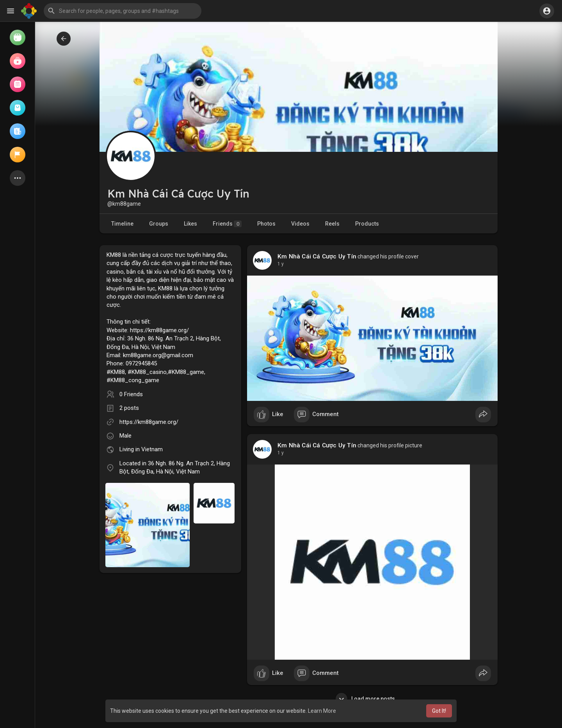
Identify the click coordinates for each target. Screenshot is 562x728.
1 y (281, 264)
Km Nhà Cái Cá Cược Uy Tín (317, 256)
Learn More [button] (322, 711)
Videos (300, 224)
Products (367, 224)
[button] (123, 11)
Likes (190, 224)
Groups (159, 224)
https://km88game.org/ (149, 422)
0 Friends (131, 394)
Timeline (122, 224)
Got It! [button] (439, 711)
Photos (266, 224)
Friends (227, 224)
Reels (332, 224)
